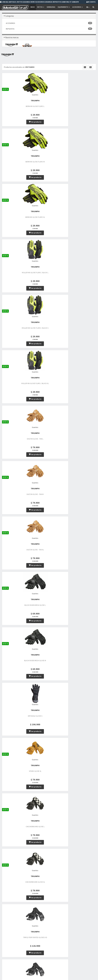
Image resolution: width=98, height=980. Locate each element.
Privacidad (71, 941)
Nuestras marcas (12, 37)
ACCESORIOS (49, 23)
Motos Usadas (39, 941)
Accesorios (77, 7)
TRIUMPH (16, 102)
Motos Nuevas (39, 938)
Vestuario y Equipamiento (44, 945)
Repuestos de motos (42, 948)
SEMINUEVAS (51, 7)
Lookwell (49, 877)
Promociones (72, 938)
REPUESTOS (49, 29)
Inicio (32, 7)
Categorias (10, 16)
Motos (40, 7)
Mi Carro (70, 958)
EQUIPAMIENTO (64, 7)
